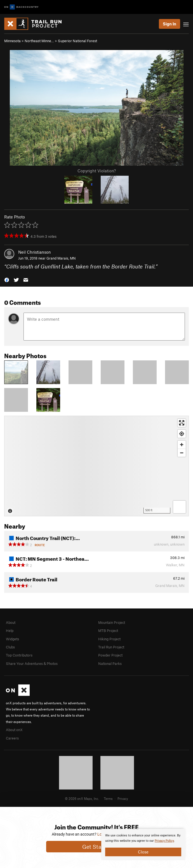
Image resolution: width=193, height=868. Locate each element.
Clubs (10, 647)
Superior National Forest (77, 41)
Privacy (123, 798)
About (11, 622)
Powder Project (110, 655)
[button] (7, 280)
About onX (14, 730)
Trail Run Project (111, 647)
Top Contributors (19, 655)
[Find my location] (182, 434)
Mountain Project (112, 622)
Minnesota (12, 41)
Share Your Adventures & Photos (32, 664)
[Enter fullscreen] (182, 423)
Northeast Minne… (39, 41)
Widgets (12, 639)
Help (10, 631)
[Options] (179, 507)
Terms (108, 798)
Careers (12, 738)
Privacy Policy (164, 841)
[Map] (96, 466)
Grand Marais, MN (61, 258)
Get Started (97, 847)
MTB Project (108, 631)
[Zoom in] (182, 445)
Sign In (170, 24)
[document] (143, 845)
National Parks (110, 664)
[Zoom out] (182, 453)
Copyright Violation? (97, 171)
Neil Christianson (35, 252)
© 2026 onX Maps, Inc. (82, 798)
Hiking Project (109, 639)
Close (143, 852)
